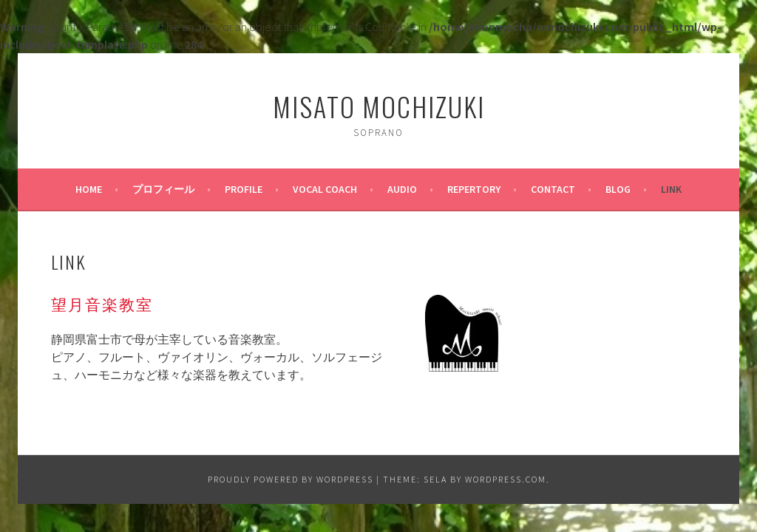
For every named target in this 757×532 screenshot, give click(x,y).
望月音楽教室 (102, 303)
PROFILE (244, 189)
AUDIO (402, 189)
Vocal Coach (325, 189)
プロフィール (163, 189)
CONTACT (553, 189)
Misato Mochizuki (379, 106)
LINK (671, 189)
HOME (89, 189)
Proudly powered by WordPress (291, 479)
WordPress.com (506, 479)
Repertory (474, 189)
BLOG (618, 189)
